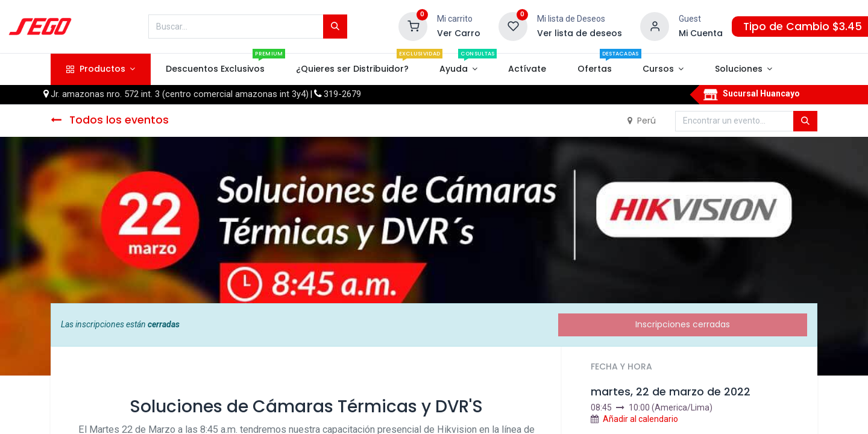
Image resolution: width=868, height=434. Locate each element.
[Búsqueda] (335, 27)
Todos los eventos (110, 120)
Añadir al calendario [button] (640, 419)
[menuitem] (215, 69)
